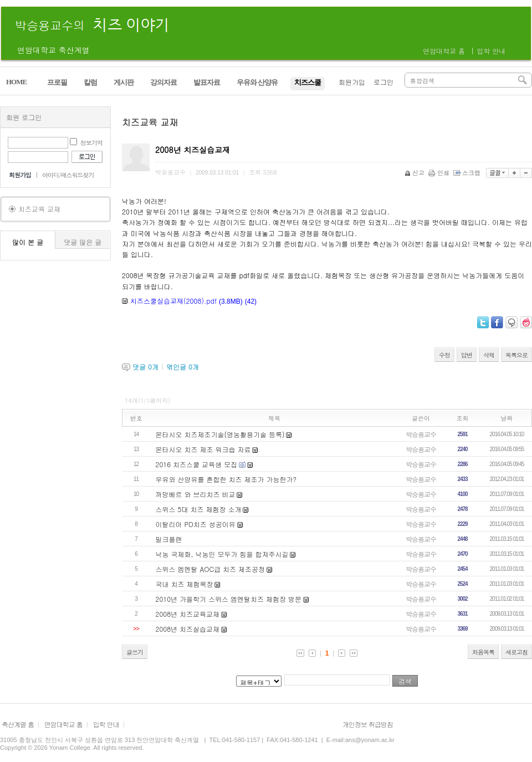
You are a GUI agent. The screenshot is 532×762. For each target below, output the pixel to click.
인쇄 (440, 173)
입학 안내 (491, 51)
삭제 (489, 355)
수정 (444, 355)
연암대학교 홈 (444, 51)
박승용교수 (421, 434)
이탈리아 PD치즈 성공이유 (196, 524)
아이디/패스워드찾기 (68, 175)
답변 (467, 355)
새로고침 (516, 652)
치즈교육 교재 (39, 209)
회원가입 (352, 82)
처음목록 (483, 652)
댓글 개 (145, 367)
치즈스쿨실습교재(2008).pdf (173, 301)
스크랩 (468, 173)
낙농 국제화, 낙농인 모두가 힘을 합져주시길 (222, 554)
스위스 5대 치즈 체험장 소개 (199, 509)
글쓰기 (135, 652)
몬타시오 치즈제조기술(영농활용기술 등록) (220, 434)
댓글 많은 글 (83, 242)
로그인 (383, 82)
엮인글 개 (183, 367)
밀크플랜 (169, 539)
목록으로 (516, 355)
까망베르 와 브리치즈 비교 (196, 494)
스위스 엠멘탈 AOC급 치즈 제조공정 (211, 569)
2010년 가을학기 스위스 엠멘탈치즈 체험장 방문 (229, 599)
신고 (415, 173)
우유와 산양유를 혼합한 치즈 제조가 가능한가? (226, 479)
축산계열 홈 (18, 724)
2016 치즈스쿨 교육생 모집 (197, 464)
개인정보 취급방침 (368, 724)
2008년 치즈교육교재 (188, 614)
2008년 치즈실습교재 (188, 629)
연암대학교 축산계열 (53, 50)
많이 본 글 (28, 242)
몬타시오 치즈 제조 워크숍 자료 (203, 449)
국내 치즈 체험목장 (185, 584)
